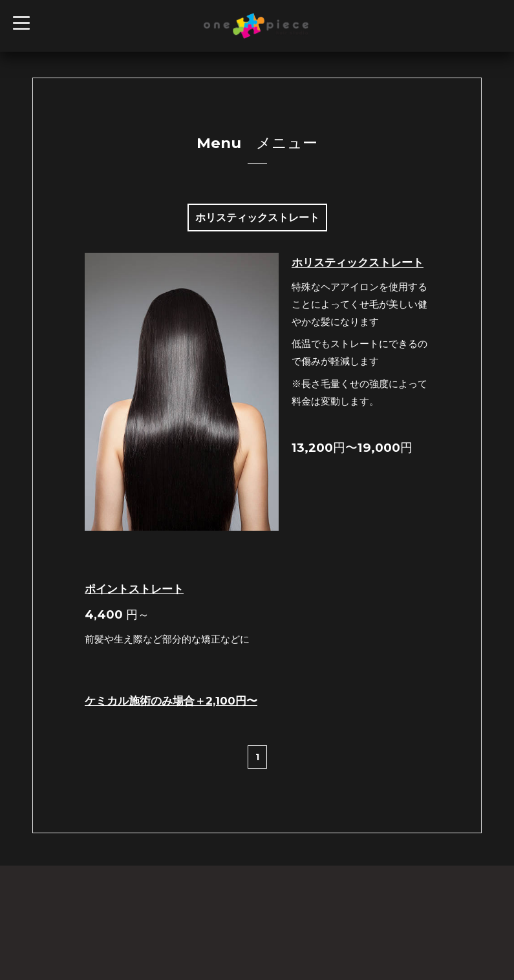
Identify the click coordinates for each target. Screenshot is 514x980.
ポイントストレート (134, 589)
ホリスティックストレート (358, 262)
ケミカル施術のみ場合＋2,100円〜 (171, 701)
